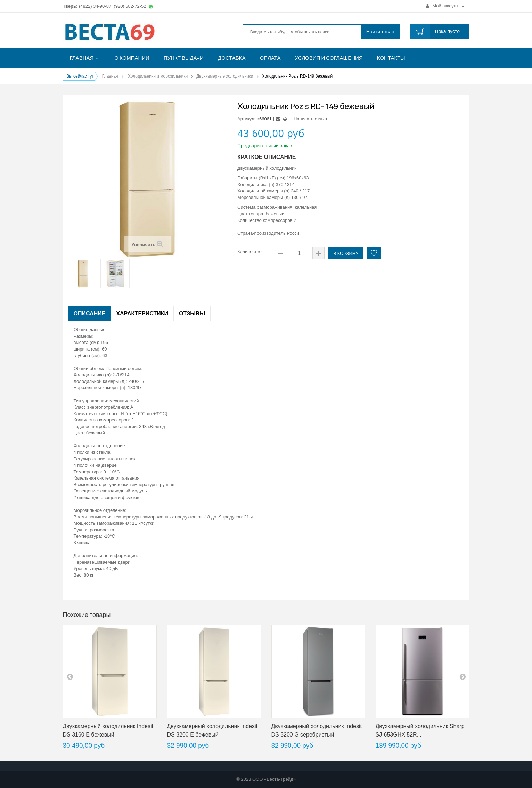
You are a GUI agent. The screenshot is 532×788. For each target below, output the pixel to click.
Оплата (270, 58)
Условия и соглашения (329, 58)
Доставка (232, 58)
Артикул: (246, 119)
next (463, 676)
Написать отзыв (310, 119)
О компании (132, 58)
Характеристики (142, 313)
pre (70, 676)
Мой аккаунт (445, 6)
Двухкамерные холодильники (225, 76)
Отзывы (192, 313)
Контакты (391, 58)
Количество (249, 252)
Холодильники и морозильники (158, 76)
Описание (90, 313)
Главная (82, 58)
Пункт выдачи (184, 58)
